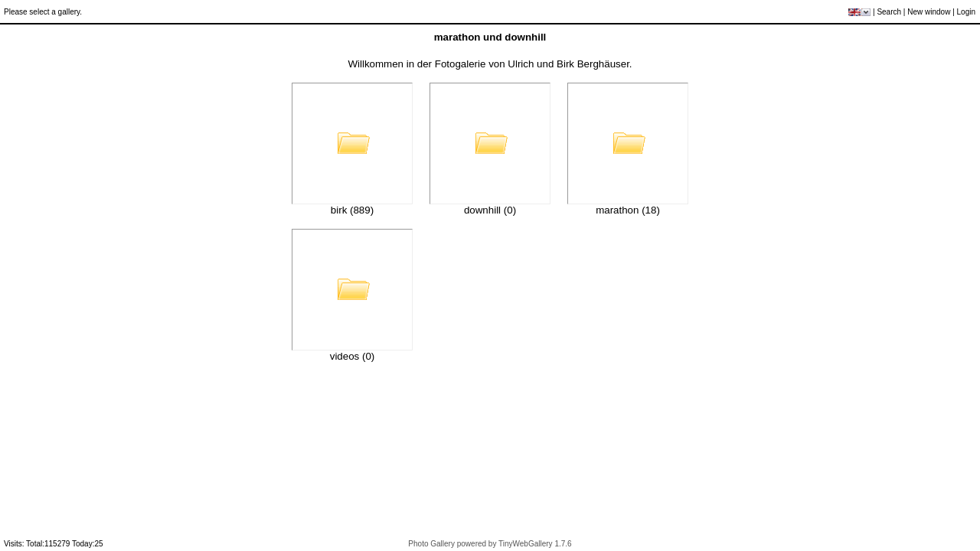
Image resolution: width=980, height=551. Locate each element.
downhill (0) (490, 210)
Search (889, 12)
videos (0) (353, 356)
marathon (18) (628, 210)
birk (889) (352, 210)
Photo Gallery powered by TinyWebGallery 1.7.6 (490, 544)
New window (929, 12)
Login (966, 12)
